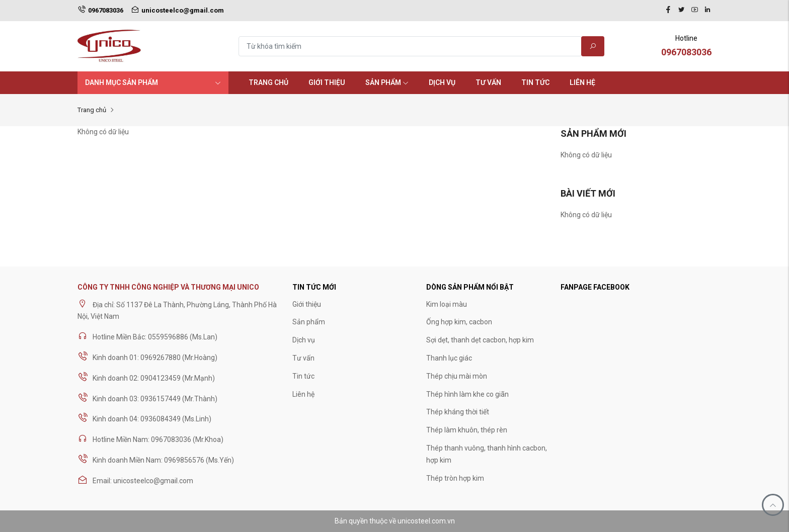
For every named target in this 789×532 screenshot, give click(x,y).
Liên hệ (582, 82)
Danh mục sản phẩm (153, 82)
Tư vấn (488, 82)
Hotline (686, 47)
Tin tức (535, 82)
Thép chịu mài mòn (457, 376)
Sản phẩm (387, 82)
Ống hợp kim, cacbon (459, 322)
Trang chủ (268, 82)
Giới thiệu (327, 82)
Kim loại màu (447, 304)
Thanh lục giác (449, 358)
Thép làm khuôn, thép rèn (467, 430)
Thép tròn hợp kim (455, 478)
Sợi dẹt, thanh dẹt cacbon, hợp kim (480, 340)
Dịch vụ (442, 82)
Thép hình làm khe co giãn (467, 394)
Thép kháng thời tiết (458, 412)
